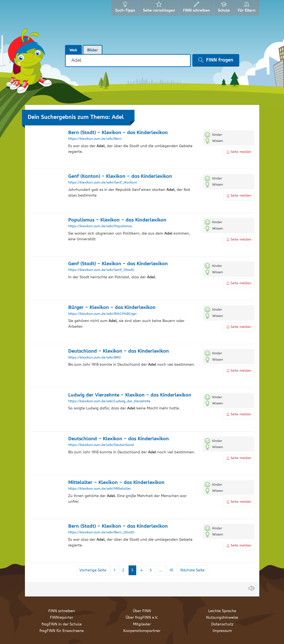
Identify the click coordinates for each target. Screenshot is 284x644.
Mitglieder (142, 624)
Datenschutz (222, 624)
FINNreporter (62, 618)
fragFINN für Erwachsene (62, 631)
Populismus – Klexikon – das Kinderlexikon (117, 220)
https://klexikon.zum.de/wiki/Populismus (100, 226)
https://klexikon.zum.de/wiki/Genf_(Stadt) (101, 270)
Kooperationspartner (142, 631)
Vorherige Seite (93, 570)
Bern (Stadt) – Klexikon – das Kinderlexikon (118, 133)
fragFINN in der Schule (62, 624)
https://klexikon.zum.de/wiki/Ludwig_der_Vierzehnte (109, 401)
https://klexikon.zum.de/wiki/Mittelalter (100, 489)
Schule (224, 8)
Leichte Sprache (222, 611)
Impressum (222, 631)
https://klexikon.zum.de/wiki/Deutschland (101, 445)
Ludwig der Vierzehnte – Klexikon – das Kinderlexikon (130, 395)
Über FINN (142, 611)
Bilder (93, 50)
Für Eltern (247, 8)
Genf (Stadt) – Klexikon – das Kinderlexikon (118, 264)
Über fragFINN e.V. (142, 618)
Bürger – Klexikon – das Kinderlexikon (112, 308)
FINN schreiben (62, 611)
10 (173, 570)
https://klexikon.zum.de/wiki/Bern (95, 139)
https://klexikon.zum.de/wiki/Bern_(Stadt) (101, 533)
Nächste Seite (192, 570)
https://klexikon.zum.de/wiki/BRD (94, 358)
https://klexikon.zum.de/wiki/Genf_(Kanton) (103, 183)
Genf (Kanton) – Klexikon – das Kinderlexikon (120, 176)
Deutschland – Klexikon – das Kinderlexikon (119, 351)
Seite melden (239, 152)
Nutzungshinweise (222, 618)
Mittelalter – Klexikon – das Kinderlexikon (116, 483)
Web (73, 50)
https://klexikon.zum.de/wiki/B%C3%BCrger (103, 314)
